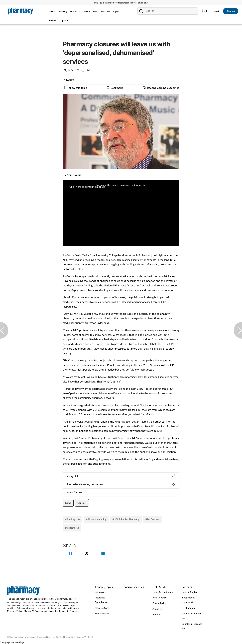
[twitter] (87, 554)
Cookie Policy (159, 603)
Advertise (157, 614)
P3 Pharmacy (37, 611)
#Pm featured (152, 519)
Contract (82, 503)
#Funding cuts (73, 519)
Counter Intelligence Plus (192, 626)
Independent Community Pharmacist (63, 611)
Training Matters (24, 611)
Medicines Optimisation (101, 600)
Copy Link (121, 476)
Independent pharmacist (188, 600)
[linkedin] (103, 554)
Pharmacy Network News (191, 616)
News (68, 503)
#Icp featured (72, 528)
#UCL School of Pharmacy (126, 519)
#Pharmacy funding (96, 519)
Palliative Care (102, 608)
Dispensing (100, 592)
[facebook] (71, 554)
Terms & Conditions (163, 592)
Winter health (102, 613)
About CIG (158, 609)
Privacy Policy (159, 598)
